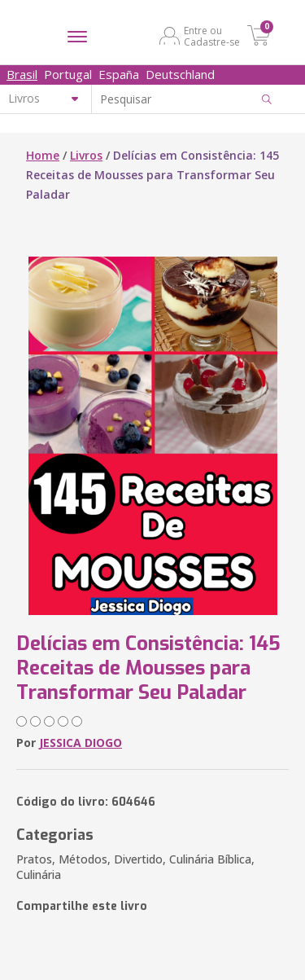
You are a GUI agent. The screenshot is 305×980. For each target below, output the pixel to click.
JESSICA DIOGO (81, 743)
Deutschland (180, 74)
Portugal (68, 74)
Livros (86, 155)
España (119, 74)
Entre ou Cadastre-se (212, 36)
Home (43, 155)
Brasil (22, 74)
